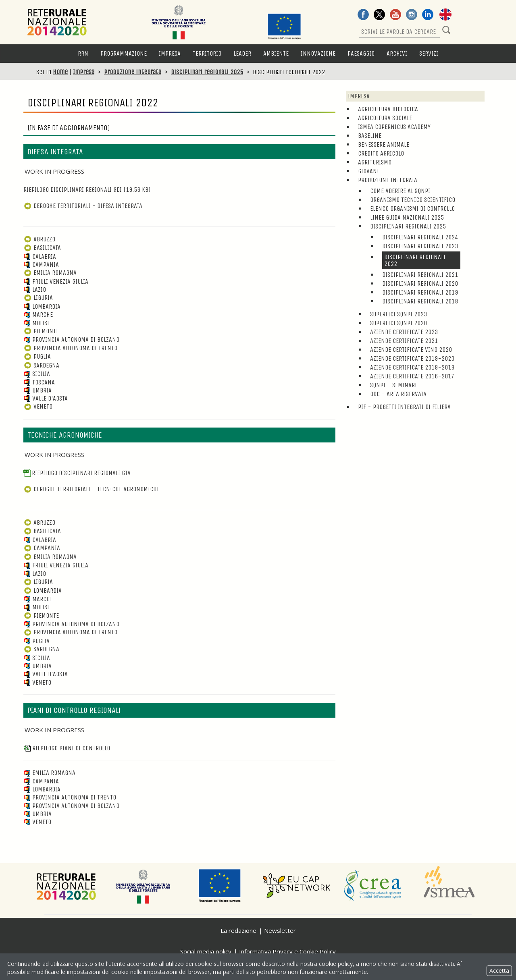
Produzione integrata (133, 72)
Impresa (170, 53)
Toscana (39, 382)
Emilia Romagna (50, 273)
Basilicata (42, 248)
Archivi (397, 53)
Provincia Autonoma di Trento (70, 348)
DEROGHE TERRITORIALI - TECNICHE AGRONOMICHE (92, 489)
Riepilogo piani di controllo (67, 748)
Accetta (499, 971)
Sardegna (41, 365)
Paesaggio (361, 53)
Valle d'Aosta (46, 398)
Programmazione (124, 53)
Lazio (35, 290)
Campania (41, 265)
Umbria (37, 390)
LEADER (242, 53)
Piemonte (41, 331)
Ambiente (276, 53)
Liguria (38, 298)
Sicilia (37, 374)
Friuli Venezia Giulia (56, 281)
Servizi (429, 53)
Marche (38, 315)
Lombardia (42, 306)
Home (60, 72)
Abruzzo (39, 239)
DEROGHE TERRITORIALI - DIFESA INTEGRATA (83, 206)
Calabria (40, 256)
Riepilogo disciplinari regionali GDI (87, 190)
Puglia (37, 356)
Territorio (207, 53)
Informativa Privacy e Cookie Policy (287, 951)
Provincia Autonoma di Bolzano (71, 339)
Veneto (38, 406)
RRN (83, 53)
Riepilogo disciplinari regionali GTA (77, 473)
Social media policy (206, 951)
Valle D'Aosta (46, 674)
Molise (37, 323)
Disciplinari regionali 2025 (207, 72)
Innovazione (318, 53)
